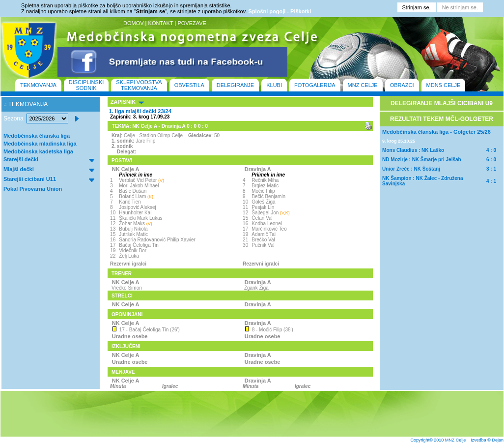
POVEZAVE (192, 23)
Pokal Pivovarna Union (33, 189)
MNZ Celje (456, 440)
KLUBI (274, 85)
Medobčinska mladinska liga (40, 144)
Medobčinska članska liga (37, 136)
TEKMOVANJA (38, 85)
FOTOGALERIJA (315, 85)
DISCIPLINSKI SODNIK (86, 85)
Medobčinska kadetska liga (38, 151)
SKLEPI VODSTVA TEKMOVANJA (139, 85)
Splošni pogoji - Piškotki (280, 11)
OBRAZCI (402, 85)
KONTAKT (161, 23)
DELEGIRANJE (235, 85)
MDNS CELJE (444, 85)
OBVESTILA (189, 85)
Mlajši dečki (19, 169)
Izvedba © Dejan (487, 440)
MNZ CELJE (363, 85)
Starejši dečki (21, 159)
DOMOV (134, 23)
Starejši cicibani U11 (30, 179)
